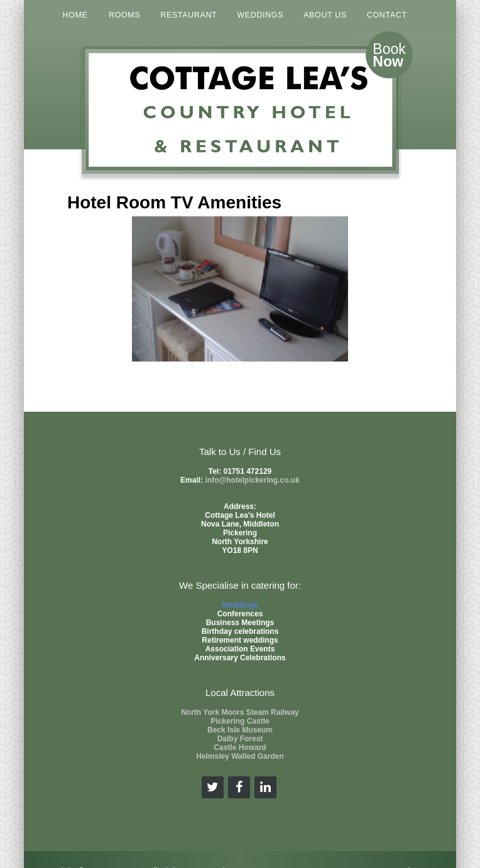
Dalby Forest (240, 739)
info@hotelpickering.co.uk (252, 480)
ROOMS (124, 15)
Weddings (240, 605)
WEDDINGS (260, 15)
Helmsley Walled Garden (240, 756)
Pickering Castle (240, 721)
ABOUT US (325, 15)
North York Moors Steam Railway (240, 712)
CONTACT (387, 15)
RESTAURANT (188, 15)
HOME (75, 15)
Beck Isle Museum (240, 730)
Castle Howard (240, 747)
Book (389, 55)
